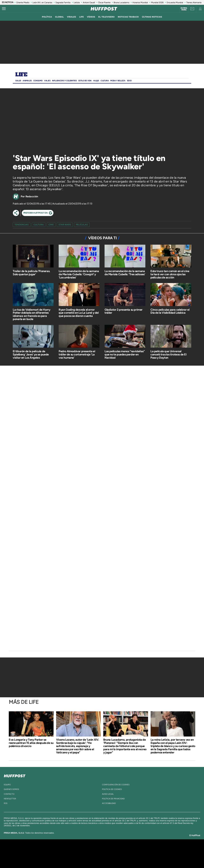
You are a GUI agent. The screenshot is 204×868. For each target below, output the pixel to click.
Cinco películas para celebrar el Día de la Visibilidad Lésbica (170, 311)
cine (51, 225)
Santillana (96, 849)
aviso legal (108, 794)
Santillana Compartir (113, 849)
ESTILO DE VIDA (85, 81)
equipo (7, 785)
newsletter (10, 799)
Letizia (77, 2)
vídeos (91, 17)
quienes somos (11, 789)
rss (6, 803)
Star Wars (65, 225)
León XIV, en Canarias (42, 2)
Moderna (79, 858)
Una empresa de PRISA (37, 851)
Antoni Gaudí (89, 2)
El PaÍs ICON (109, 858)
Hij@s (96, 81)
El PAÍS (66, 849)
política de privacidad (113, 799)
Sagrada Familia (63, 2)
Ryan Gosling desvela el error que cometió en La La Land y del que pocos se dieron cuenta (79, 313)
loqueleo (136, 858)
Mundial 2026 (157, 2)
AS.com (137, 849)
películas (82, 225)
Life (21, 75)
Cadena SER (126, 849)
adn (147, 849)
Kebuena (156, 854)
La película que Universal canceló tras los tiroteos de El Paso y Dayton (168, 354)
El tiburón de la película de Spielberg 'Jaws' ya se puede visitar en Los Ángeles (31, 354)
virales (71, 17)
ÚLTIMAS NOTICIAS (152, 17)
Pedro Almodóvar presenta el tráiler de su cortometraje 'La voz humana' (77, 354)
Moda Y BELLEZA (118, 81)
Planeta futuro (144, 854)
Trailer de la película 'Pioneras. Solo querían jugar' (31, 273)
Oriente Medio (23, 2)
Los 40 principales (81, 849)
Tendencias (22, 225)
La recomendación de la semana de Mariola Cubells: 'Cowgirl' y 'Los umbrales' (79, 274)
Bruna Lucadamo (121, 2)
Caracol (159, 849)
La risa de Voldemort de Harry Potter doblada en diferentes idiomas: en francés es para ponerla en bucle (31, 314)
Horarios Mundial (140, 2)
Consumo (38, 81)
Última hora (184, 9)
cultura (39, 225)
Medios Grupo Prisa (37, 859)
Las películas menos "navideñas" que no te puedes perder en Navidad (125, 354)
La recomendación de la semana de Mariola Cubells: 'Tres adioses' (125, 273)
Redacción (32, 196)
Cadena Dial (121, 854)
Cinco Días (109, 854)
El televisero (106, 17)
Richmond (64, 858)
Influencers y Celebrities (64, 81)
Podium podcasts (95, 858)
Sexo (129, 81)
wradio (97, 854)
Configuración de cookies (116, 785)
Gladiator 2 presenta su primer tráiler (124, 311)
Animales (27, 81)
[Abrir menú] (4, 9)
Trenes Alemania (194, 2)
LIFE (82, 17)
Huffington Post (70, 854)
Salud (18, 81)
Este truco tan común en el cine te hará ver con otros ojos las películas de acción (170, 274)
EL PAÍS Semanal (133, 854)
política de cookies (112, 789)
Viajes (47, 81)
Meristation (151, 858)
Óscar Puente (104, 2)
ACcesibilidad (109, 803)
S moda (122, 858)
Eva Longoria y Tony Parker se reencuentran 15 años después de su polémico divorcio (31, 743)
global (60, 17)
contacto (9, 794)
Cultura (105, 81)
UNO (87, 854)
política (47, 17)
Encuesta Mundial (175, 2)
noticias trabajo (128, 17)
